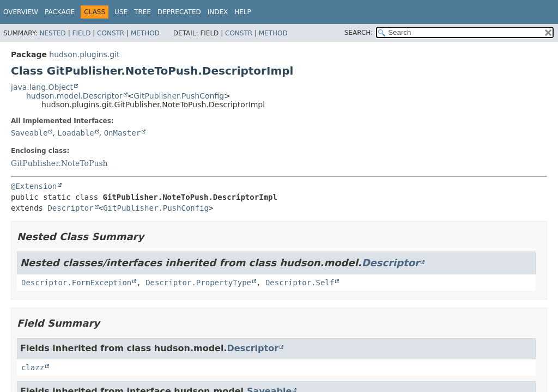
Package (60, 12)
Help (243, 12)
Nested (52, 33)
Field (81, 33)
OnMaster (122, 133)
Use (121, 12)
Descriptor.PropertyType (198, 283)
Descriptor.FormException (76, 283)
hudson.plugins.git (84, 54)
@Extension (34, 186)
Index (218, 12)
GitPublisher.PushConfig (179, 96)
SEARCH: (359, 33)
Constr (111, 33)
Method (145, 33)
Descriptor (70, 208)
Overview (21, 12)
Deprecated (179, 12)
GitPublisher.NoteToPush (59, 163)
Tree (142, 12)
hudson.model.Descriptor (74, 96)
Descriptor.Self (300, 283)
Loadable (75, 133)
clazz (33, 367)
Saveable (29, 133)
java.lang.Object (42, 87)
